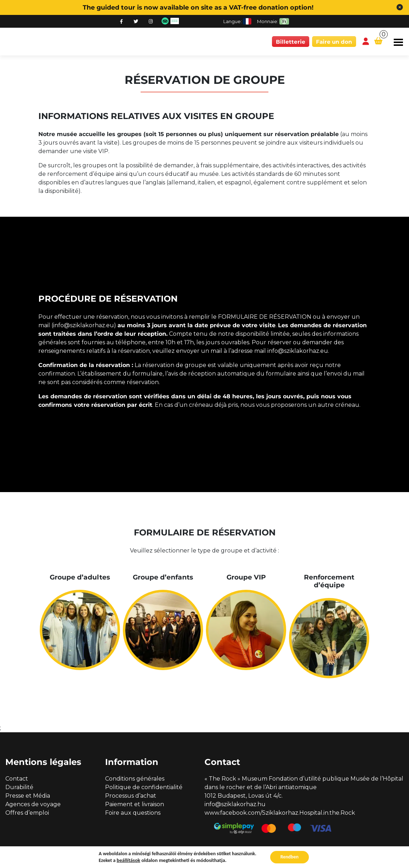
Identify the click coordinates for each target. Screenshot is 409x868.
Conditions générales (135, 779)
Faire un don (334, 42)
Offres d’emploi (27, 813)
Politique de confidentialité (144, 787)
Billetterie (291, 42)
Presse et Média (28, 796)
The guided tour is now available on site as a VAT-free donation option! (198, 7)
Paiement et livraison (135, 804)
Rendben (289, 857)
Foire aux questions (133, 813)
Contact (17, 779)
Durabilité (19, 787)
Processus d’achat (131, 796)
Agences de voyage (33, 804)
